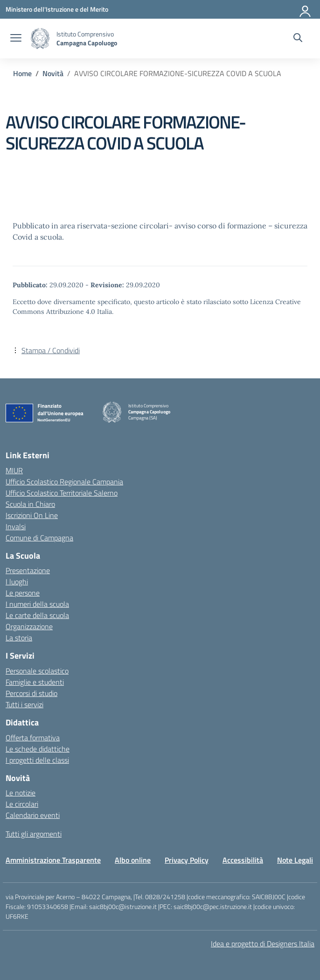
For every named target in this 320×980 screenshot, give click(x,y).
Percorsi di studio (31, 693)
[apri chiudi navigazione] (16, 39)
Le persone (23, 593)
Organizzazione (29, 626)
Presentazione (28, 570)
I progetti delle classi (37, 760)
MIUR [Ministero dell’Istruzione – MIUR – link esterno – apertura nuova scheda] (14, 470)
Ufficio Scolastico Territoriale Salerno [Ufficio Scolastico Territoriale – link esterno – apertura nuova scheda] (62, 493)
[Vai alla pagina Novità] (53, 73)
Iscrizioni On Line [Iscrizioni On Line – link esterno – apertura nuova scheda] (32, 515)
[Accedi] (306, 9)
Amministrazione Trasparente (53, 860)
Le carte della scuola (37, 615)
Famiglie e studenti (35, 682)
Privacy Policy (187, 860)
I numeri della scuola (37, 604)
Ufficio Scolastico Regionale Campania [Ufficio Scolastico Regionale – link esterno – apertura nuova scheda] (64, 482)
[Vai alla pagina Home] (22, 73)
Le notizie (21, 793)
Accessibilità (243, 860)
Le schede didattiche (38, 749)
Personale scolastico (37, 671)
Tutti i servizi (24, 704)
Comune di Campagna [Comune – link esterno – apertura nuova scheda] (39, 538)
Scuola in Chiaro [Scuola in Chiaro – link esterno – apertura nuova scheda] (30, 504)
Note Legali (295, 860)
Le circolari (22, 804)
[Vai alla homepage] (40, 39)
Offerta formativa (33, 738)
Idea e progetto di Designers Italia (263, 944)
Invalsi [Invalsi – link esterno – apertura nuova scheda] (16, 526)
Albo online (133, 860)
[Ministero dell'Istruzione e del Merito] (57, 9)
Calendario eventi (33, 815)
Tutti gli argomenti (34, 834)
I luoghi (17, 582)
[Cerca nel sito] (298, 39)
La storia (19, 638)
